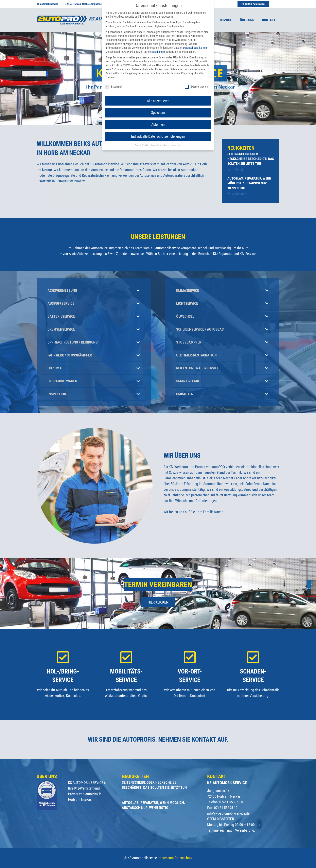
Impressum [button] (176, 145)
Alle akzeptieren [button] (158, 101)
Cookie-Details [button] (142, 145)
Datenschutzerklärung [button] (160, 145)
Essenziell (114, 87)
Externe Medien (196, 87)
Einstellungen (158, 52)
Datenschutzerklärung (195, 48)
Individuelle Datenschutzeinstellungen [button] (158, 136)
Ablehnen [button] (158, 125)
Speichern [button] (158, 113)
